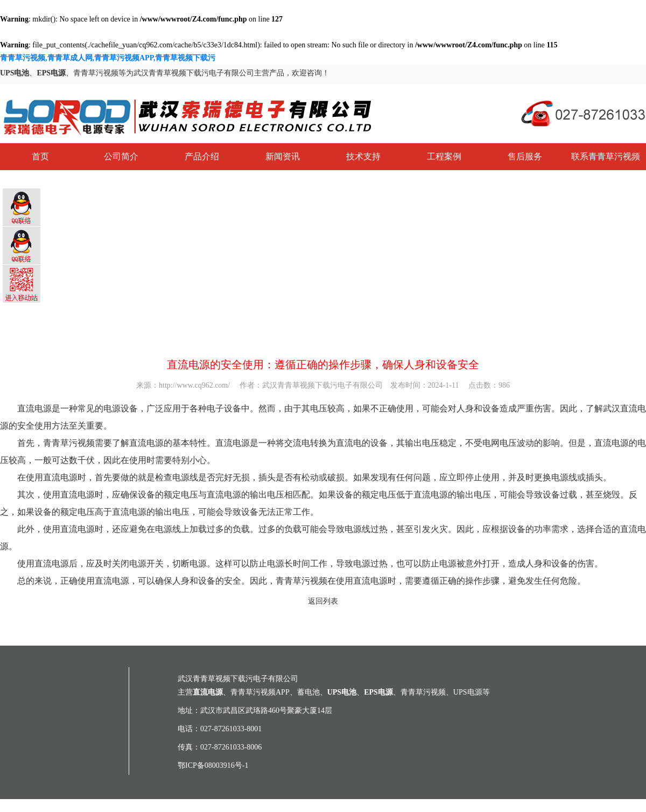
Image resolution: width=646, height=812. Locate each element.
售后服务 (525, 156)
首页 (40, 156)
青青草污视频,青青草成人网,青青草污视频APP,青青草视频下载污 (108, 58)
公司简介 (121, 156)
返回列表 (323, 601)
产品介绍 (202, 156)
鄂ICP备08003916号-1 (213, 765)
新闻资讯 (283, 156)
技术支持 (363, 156)
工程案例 (444, 156)
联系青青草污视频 (606, 156)
